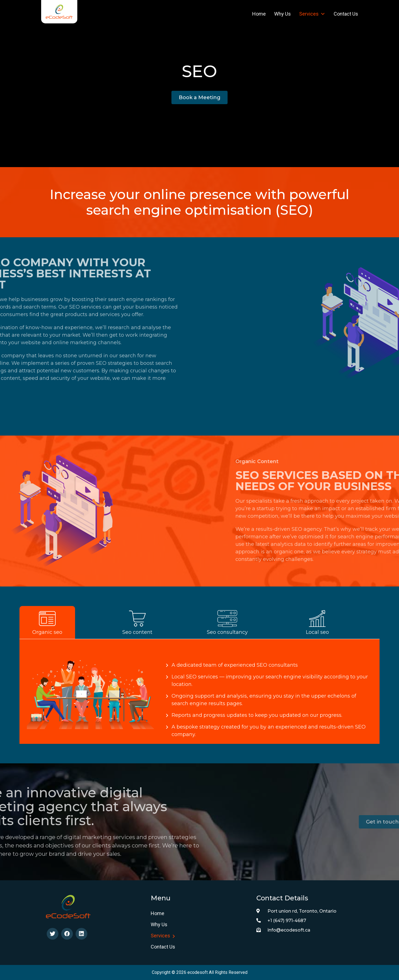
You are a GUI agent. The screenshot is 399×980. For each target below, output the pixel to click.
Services (312, 14)
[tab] (65, 622)
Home (259, 14)
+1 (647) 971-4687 (281, 921)
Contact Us (346, 14)
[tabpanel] (200, 691)
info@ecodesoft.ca (283, 930)
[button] (200, 97)
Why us (282, 14)
